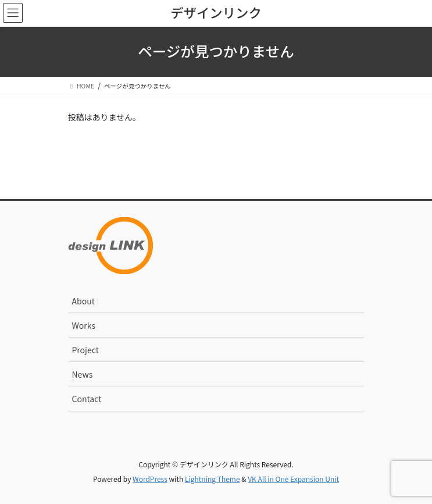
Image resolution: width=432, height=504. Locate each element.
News (83, 374)
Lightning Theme (213, 479)
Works (84, 325)
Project (85, 350)
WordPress (150, 479)
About (83, 301)
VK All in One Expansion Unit (293, 479)
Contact (87, 399)
